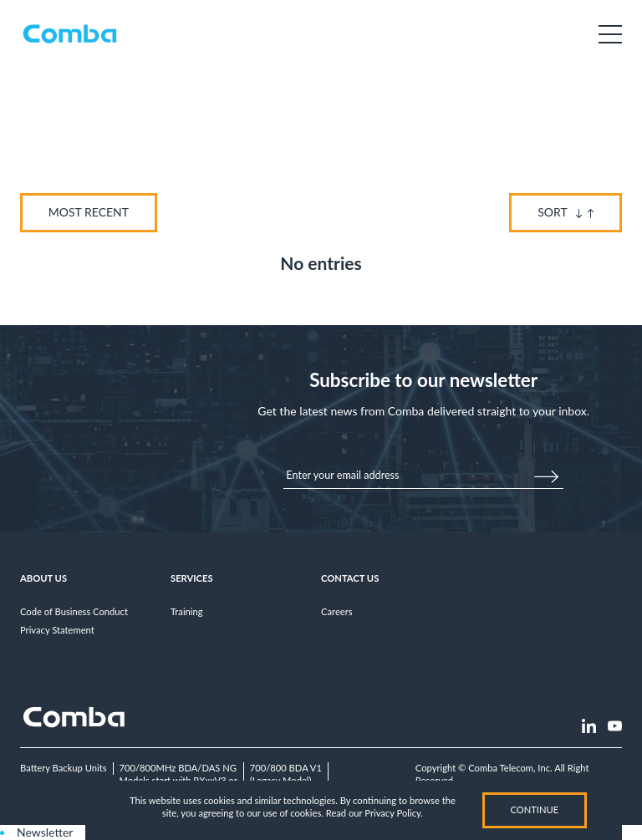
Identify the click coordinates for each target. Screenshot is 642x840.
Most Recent (89, 212)
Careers (337, 611)
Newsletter (45, 832)
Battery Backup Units (64, 768)
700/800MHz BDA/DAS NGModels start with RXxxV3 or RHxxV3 (178, 780)
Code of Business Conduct (74, 611)
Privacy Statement (57, 630)
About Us (43, 578)
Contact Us (350, 578)
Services (192, 578)
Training (187, 611)
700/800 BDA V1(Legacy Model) (286, 774)
